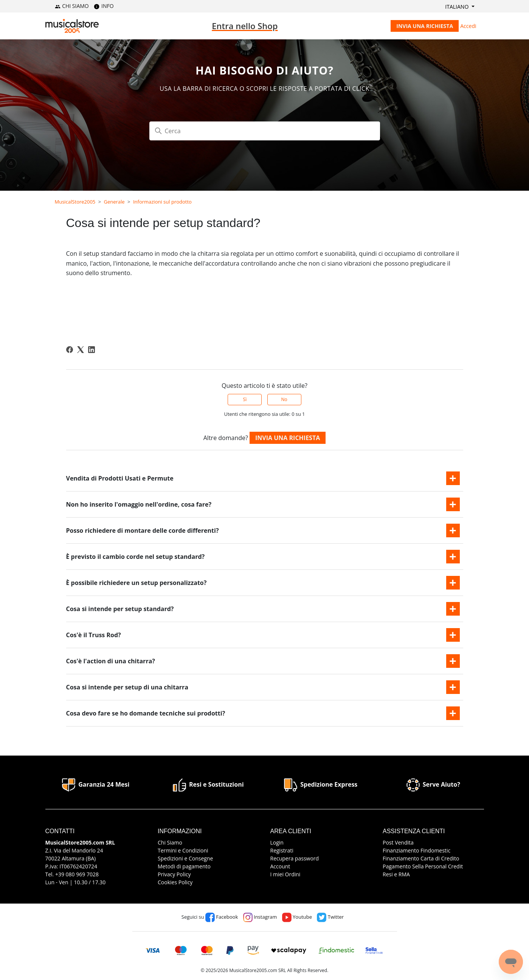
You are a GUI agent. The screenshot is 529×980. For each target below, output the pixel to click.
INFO (104, 6)
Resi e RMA (396, 874)
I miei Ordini (285, 874)
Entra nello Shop (245, 26)
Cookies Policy (175, 882)
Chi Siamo (170, 842)
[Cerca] (265, 131)
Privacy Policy (174, 874)
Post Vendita (398, 842)
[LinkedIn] (92, 350)
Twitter (330, 917)
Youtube (297, 917)
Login (277, 842)
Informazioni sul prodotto (162, 202)
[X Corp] (81, 350)
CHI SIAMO (72, 6)
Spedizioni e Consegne (185, 858)
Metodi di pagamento (184, 866)
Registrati (282, 850)
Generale (114, 202)
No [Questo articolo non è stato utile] (284, 399)
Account (280, 866)
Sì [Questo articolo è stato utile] (245, 399)
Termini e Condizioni (183, 850)
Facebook (222, 917)
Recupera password (295, 858)
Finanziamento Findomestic (417, 850)
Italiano (458, 7)
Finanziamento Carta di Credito (421, 858)
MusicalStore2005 (75, 202)
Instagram (260, 917)
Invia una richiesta (425, 26)
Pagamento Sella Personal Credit (423, 866)
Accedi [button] (468, 26)
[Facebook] (70, 350)
